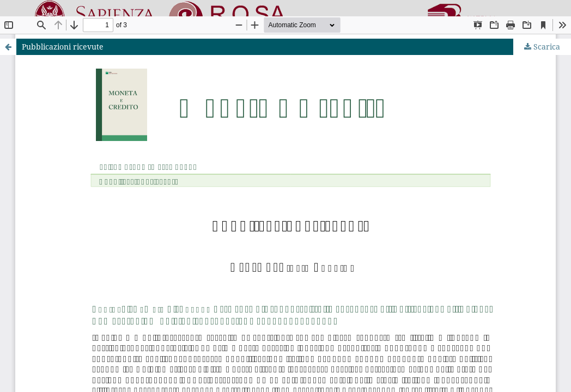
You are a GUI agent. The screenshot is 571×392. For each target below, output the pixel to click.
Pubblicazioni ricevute (63, 47)
